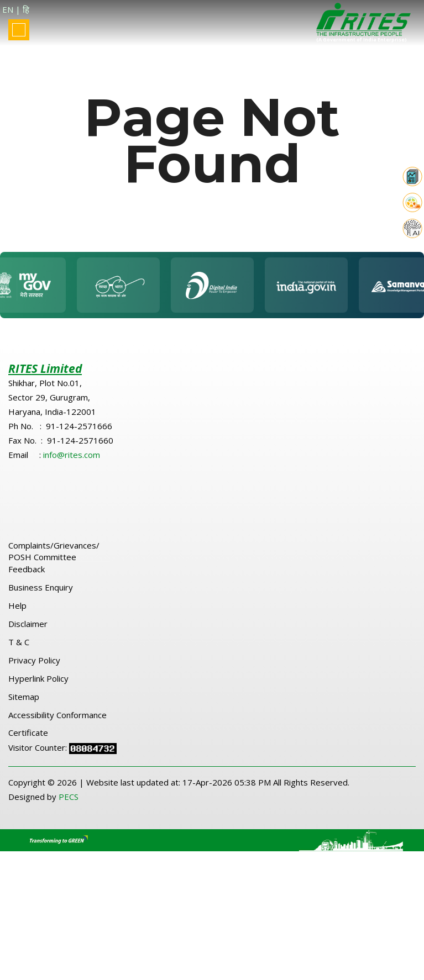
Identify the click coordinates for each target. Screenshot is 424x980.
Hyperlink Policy (38, 687)
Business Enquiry (41, 596)
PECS (69, 805)
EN (8, 9)
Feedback (27, 577)
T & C (19, 650)
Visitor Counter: (39, 756)
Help (17, 614)
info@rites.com (72, 463)
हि (26, 9)
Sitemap (24, 705)
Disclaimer (28, 632)
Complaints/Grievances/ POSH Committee (54, 559)
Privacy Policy (34, 668)
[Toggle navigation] (19, 30)
